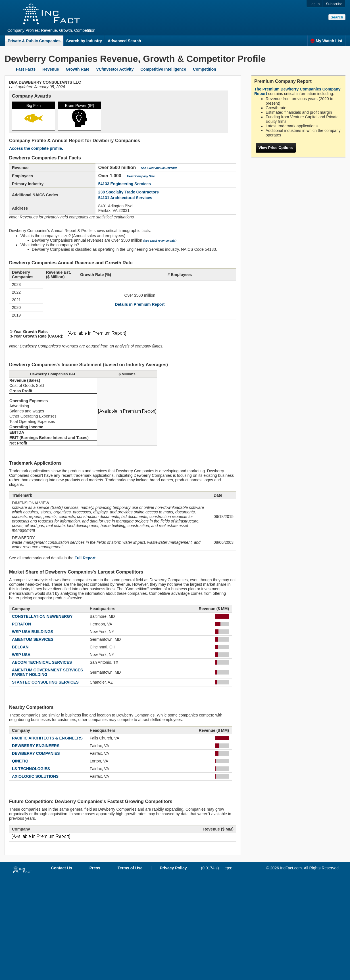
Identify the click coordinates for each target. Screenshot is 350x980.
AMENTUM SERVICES (33, 639)
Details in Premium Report (140, 304)
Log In (314, 4)
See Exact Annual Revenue (159, 168)
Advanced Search (124, 41)
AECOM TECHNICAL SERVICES (42, 662)
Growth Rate (77, 69)
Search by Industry (84, 41)
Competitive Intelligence (163, 69)
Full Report (85, 558)
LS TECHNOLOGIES (31, 769)
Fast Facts (26, 69)
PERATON (21, 624)
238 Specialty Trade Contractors (129, 192)
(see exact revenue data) (160, 241)
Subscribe (334, 4)
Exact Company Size (141, 176)
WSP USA (21, 655)
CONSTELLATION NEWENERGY (42, 616)
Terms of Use (130, 868)
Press (95, 868)
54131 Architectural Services (125, 198)
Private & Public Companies (34, 41)
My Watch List (326, 41)
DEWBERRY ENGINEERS (36, 746)
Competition (205, 69)
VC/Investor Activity (115, 69)
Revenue (51, 69)
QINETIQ (20, 761)
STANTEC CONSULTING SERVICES (45, 682)
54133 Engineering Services (125, 184)
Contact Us (62, 868)
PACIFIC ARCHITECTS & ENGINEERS (47, 738)
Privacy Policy (173, 868)
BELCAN (20, 647)
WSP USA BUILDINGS (33, 632)
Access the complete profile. (36, 148)
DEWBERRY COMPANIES (36, 753)
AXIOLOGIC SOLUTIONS (35, 776)
